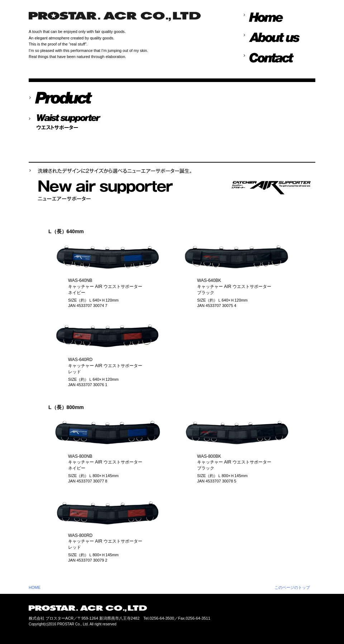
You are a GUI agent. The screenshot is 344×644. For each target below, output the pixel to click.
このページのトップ (292, 587)
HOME (35, 587)
